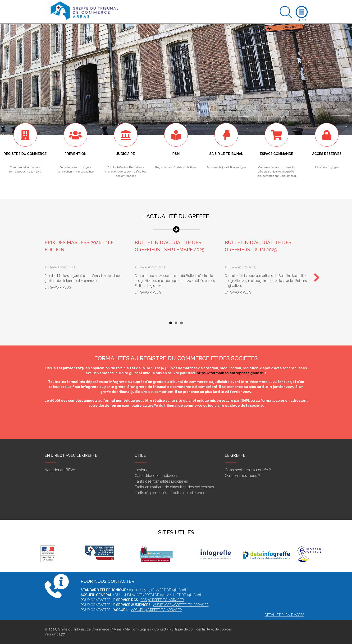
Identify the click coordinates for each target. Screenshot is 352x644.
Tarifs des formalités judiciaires (161, 481)
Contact (160, 629)
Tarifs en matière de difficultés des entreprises (174, 487)
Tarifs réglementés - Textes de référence (170, 493)
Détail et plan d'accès (284, 615)
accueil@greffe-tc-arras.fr (156, 610)
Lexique (142, 470)
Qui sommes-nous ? (242, 476)
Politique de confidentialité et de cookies (201, 629)
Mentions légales (138, 629)
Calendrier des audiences (156, 476)
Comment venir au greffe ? (248, 470)
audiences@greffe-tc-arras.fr (181, 605)
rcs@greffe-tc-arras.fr (162, 600)
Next (315, 278)
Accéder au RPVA (60, 470)
